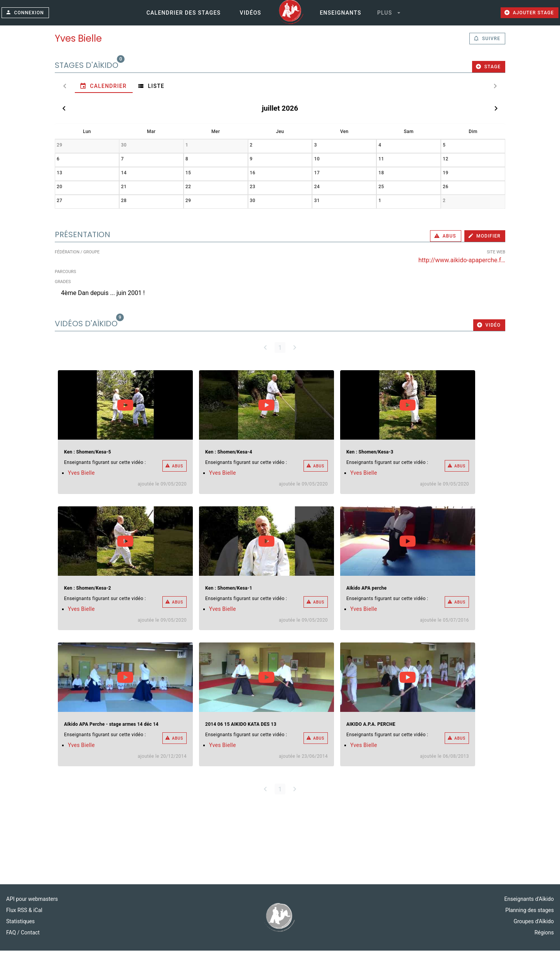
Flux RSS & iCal (24, 916)
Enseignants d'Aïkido (529, 904)
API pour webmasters (32, 904)
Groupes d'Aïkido (534, 927)
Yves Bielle (81, 478)
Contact (30, 938)
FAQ (12, 938)
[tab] (84, 91)
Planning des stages (530, 916)
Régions (544, 938)
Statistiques (20, 927)
